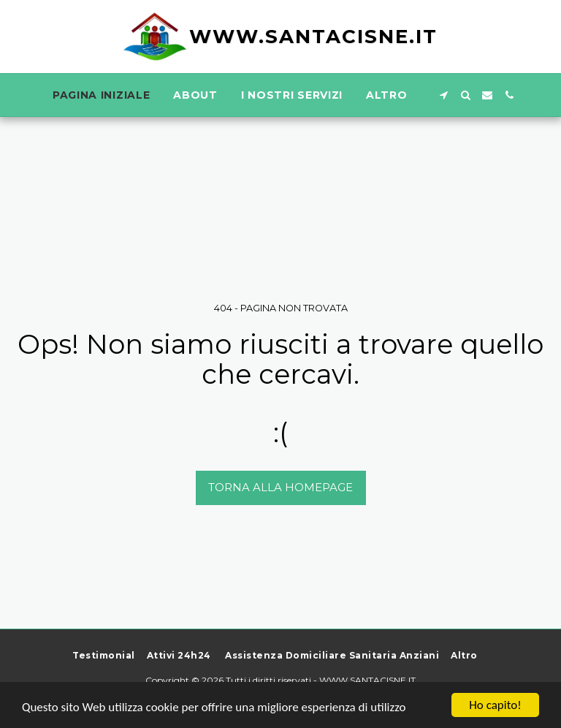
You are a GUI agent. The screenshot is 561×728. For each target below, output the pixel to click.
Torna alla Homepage (280, 487)
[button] (443, 95)
